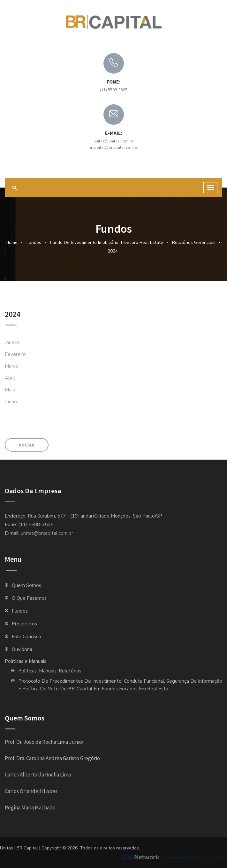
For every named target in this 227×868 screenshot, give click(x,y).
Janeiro (12, 342)
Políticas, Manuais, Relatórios (50, 671)
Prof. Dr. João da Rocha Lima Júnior (44, 742)
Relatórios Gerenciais (194, 242)
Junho (11, 402)
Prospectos (24, 624)
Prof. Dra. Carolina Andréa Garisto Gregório (52, 758)
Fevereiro (15, 354)
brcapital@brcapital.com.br (114, 148)
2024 (113, 251)
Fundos (34, 242)
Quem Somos (28, 585)
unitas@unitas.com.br (114, 141)
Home (12, 242)
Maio (10, 390)
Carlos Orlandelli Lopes (31, 791)
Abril (10, 378)
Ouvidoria (22, 649)
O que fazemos (29, 598)
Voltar (27, 445)
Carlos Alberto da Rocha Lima (38, 775)
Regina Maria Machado (30, 808)
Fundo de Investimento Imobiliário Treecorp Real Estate (107, 242)
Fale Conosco (26, 637)
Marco (11, 366)
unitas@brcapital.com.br (47, 533)
